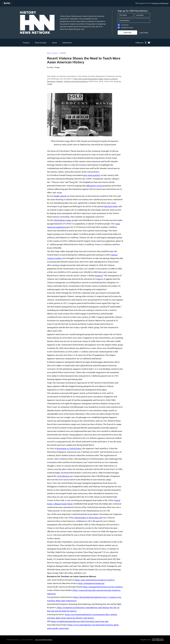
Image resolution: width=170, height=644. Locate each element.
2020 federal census (62, 220)
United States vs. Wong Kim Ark (88, 518)
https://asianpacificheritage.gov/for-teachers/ (103, 587)
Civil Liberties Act (65, 476)
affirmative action (94, 186)
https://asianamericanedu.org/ (91, 583)
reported (98, 275)
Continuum (125, 25)
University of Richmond (160, 3)
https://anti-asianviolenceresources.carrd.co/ (95, 580)
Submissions (67, 43)
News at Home (52, 53)
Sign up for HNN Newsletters (44, 640)
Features (26, 43)
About (54, 43)
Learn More (144, 33)
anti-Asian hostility (92, 175)
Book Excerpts (41, 43)
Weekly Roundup (127, 28)
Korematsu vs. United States (69, 448)
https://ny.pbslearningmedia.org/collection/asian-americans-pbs (80, 621)
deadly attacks (60, 196)
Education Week (111, 206)
